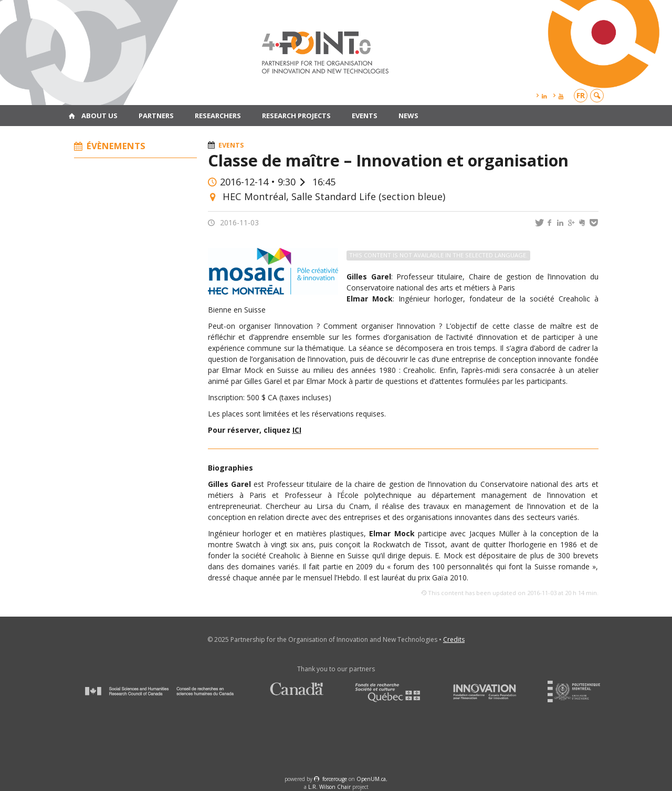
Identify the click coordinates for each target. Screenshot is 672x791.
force (335, 779)
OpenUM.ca (371, 779)
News (408, 116)
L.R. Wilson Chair (329, 787)
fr (581, 95)
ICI (297, 430)
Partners (156, 116)
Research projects (296, 116)
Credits (454, 639)
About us (99, 116)
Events (365, 116)
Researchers (218, 116)
